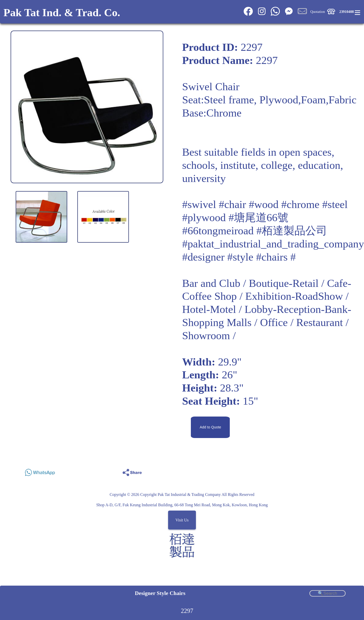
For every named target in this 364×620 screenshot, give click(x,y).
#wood (264, 204)
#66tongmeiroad (218, 231)
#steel (335, 204)
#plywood (204, 217)
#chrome (300, 204)
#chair (233, 204)
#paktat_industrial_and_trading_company (273, 244)
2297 (187, 611)
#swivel (199, 204)
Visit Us (182, 520)
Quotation (318, 12)
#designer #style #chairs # (239, 257)
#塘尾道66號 (258, 217)
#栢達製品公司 (292, 231)
